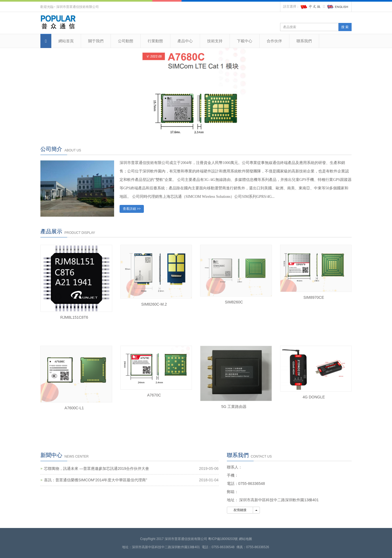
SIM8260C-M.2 (154, 304)
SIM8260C (234, 302)
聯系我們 (304, 41)
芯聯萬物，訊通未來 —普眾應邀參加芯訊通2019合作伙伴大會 (96, 469)
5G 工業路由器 (234, 407)
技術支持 (215, 41)
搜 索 (345, 27)
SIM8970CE (314, 297)
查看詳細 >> (132, 209)
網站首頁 (66, 41)
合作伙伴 (274, 41)
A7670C (154, 395)
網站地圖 (245, 539)
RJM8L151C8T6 (74, 317)
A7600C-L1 (74, 408)
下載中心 (245, 41)
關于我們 (96, 41)
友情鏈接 (240, 510)
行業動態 (155, 41)
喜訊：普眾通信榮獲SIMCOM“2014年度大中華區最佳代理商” (96, 480)
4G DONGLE (314, 397)
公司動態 (126, 41)
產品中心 (185, 41)
